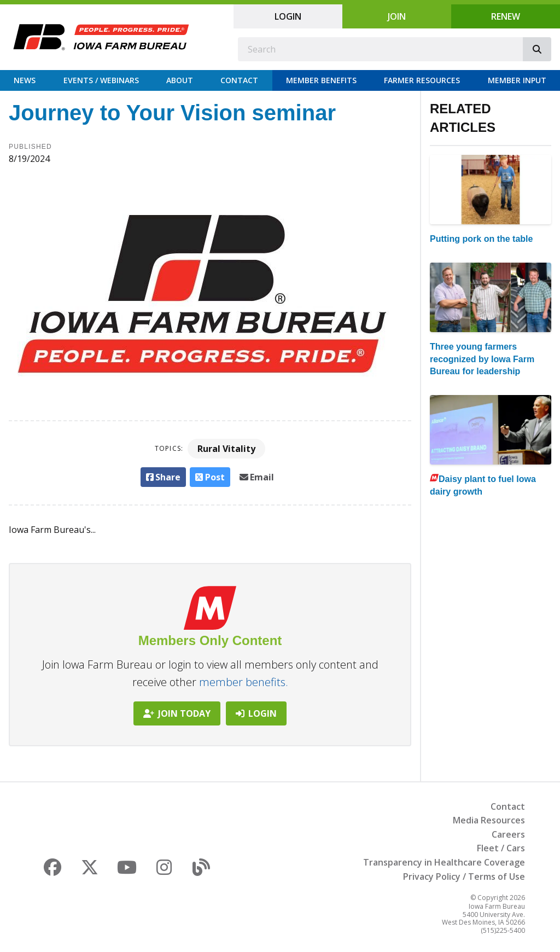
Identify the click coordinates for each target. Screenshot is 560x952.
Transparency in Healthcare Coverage (444, 862)
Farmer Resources (422, 80)
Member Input (517, 80)
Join (397, 16)
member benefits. (244, 682)
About (180, 80)
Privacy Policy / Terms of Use (464, 876)
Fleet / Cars (501, 848)
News (25, 80)
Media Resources (489, 820)
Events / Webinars (101, 80)
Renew (506, 16)
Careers (508, 834)
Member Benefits (321, 80)
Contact (239, 80)
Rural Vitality (226, 449)
